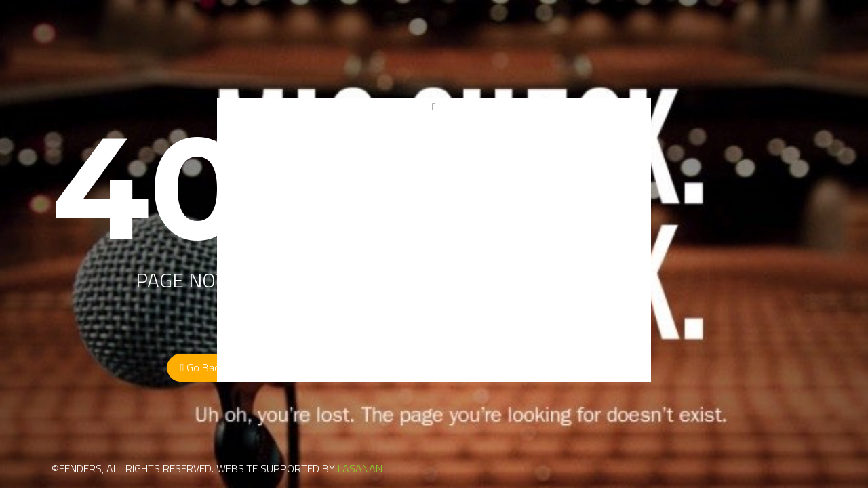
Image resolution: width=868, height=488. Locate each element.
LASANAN (360, 468)
